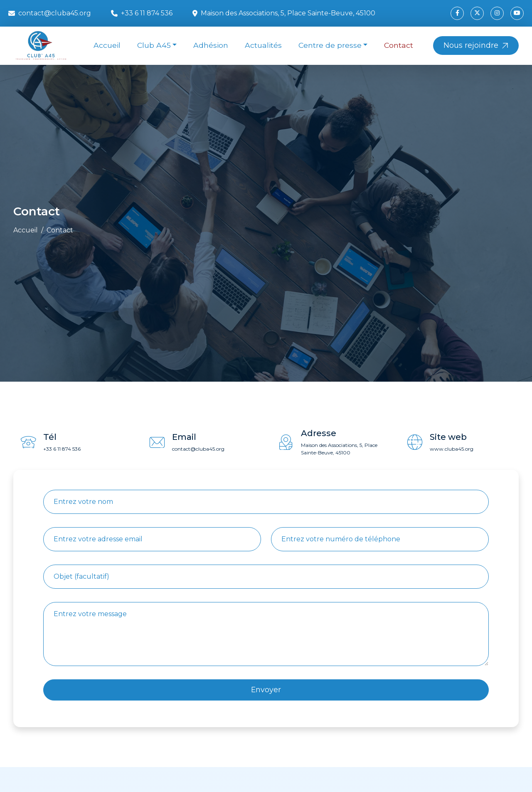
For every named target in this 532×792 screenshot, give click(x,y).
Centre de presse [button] (330, 45)
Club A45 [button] (154, 45)
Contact (399, 45)
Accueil (107, 45)
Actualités (263, 45)
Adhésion (211, 45)
